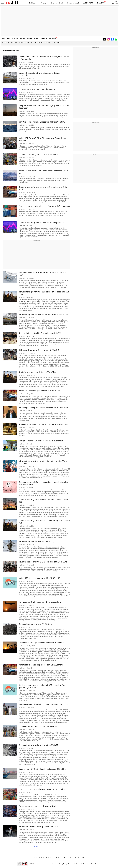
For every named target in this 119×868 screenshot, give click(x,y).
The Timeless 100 (80, 858)
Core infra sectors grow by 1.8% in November (38, 154)
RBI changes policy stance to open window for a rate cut (43, 408)
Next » (37, 847)
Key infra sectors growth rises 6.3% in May (37, 372)
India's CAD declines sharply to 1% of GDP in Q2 (39, 578)
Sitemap (70, 864)
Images (22, 43)
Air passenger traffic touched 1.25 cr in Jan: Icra (40, 602)
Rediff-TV (101, 3)
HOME (3, 39)
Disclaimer (55, 864)
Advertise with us (45, 864)
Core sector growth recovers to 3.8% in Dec (38, 726)
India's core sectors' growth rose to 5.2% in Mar (39, 391)
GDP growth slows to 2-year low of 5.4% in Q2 (39, 350)
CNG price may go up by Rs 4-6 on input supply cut (41, 441)
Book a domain (50, 858)
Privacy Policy (63, 864)
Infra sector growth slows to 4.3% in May (36, 541)
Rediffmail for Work (39, 858)
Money (44, 3)
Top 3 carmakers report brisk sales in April (37, 806)
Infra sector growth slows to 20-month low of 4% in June (43, 314)
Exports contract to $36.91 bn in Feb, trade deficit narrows (44, 206)
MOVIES (22, 39)
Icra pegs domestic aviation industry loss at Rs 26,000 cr (44, 704)
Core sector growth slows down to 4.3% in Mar (39, 745)
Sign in (117, 1)
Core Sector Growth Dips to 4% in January (37, 89)
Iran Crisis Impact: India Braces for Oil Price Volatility (42, 122)
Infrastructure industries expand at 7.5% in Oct (39, 827)
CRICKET (29, 39)
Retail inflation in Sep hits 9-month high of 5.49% (40, 333)
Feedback (77, 864)
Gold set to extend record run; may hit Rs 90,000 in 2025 (43, 424)
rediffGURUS (88, 3)
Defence (14, 43)
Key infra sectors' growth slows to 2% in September (41, 223)
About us (83, 864)
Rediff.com (36, 864)
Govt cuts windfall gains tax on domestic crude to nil (42, 643)
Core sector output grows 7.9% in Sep (35, 624)
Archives (57, 43)
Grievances (99, 864)
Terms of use (90, 864)
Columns (30, 43)
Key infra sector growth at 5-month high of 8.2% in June (43, 562)
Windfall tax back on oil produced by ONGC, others (41, 665)
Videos (71, 858)
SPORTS (36, 39)
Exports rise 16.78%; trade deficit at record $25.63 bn (42, 769)
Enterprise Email (57, 3)
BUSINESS (15, 39)
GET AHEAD (44, 39)
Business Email (73, 3)
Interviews (39, 43)
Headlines (5, 43)
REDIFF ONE (53, 39)
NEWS (8, 39)
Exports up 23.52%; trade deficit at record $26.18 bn (42, 789)
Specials (48, 43)
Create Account (115, 3)
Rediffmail (33, 3)
